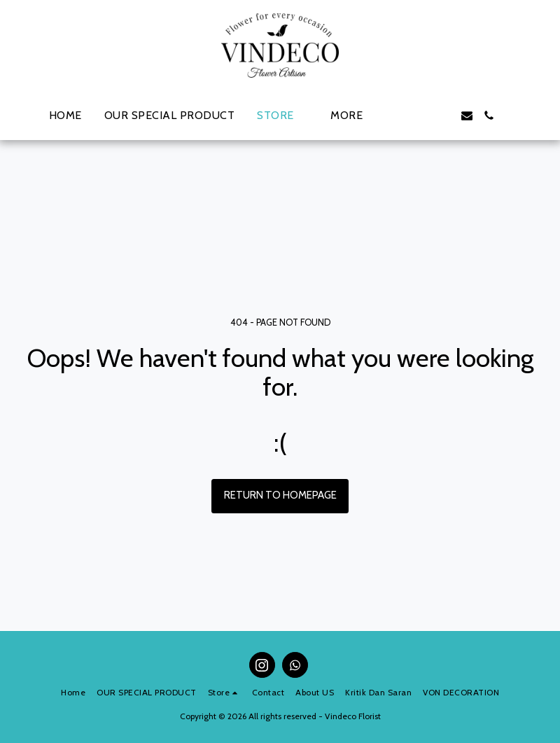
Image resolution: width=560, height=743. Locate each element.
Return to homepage (280, 495)
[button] (400, 116)
